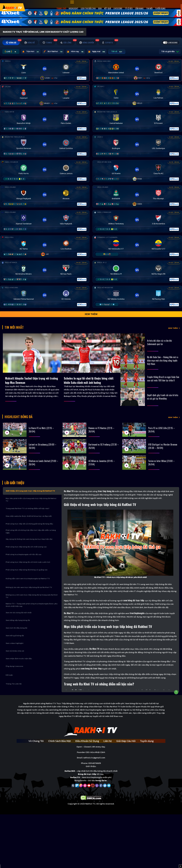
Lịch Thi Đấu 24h (88, 8)
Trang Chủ (61, 8)
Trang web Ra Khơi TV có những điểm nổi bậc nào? (28, 508)
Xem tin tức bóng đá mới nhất (19, 613)
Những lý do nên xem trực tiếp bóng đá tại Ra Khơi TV (29, 587)
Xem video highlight (15, 643)
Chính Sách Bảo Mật (60, 741)
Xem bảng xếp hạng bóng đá (18, 620)
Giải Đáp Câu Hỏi (126, 741)
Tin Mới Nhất (14, 327)
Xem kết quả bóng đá (15, 636)
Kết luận (9, 675)
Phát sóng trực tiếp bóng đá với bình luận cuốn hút (28, 562)
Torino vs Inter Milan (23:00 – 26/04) (161, 463)
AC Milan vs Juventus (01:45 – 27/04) (102, 463)
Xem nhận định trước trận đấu (19, 659)
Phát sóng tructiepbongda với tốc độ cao (24, 554)
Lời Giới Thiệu (14, 483)
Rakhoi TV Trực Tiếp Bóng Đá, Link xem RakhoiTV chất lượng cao (43, 32)
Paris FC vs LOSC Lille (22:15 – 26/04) (161, 430)
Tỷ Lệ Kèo (129, 8)
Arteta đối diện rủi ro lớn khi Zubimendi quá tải (159, 342)
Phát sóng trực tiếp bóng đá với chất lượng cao (26, 547)
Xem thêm (91, 314)
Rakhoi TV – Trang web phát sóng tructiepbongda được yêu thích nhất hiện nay (32, 605)
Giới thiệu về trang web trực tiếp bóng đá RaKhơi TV (30, 491)
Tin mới (149, 8)
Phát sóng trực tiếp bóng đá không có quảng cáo (27, 570)
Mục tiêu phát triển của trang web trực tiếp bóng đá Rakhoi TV (31, 500)
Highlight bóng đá (19, 417)
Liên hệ (108, 741)
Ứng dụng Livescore (14, 666)
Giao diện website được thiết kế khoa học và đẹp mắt (29, 516)
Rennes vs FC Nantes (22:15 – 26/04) (101, 430)
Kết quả (108, 8)
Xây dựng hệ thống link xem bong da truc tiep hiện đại (29, 539)
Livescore (118, 8)
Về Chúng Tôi (36, 741)
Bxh (100, 8)
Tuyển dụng (160, 8)
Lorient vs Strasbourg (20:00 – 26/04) (43, 446)
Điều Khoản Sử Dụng (87, 741)
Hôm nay (75, 51)
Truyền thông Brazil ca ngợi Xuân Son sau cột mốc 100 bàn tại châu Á (163, 379)
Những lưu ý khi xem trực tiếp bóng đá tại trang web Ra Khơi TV (32, 596)
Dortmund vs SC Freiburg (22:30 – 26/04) (104, 446)
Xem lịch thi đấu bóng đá (16, 628)
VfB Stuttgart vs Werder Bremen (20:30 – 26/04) (163, 446)
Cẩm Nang (139, 8)
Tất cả (117, 51)
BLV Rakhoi (53, 51)
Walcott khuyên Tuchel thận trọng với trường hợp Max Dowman (32, 380)
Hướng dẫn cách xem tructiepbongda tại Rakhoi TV (28, 579)
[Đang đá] (45, 70)
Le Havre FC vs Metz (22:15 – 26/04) (41, 430)
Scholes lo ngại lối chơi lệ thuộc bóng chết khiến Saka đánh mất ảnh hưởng (89, 380)
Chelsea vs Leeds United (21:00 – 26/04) (43, 463)
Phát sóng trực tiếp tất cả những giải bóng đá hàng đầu (29, 524)
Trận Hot (31, 51)
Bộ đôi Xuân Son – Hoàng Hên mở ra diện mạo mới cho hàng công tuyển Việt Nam (163, 361)
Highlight (73, 8)
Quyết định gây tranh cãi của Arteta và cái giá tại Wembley (163, 397)
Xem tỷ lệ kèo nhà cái (15, 651)
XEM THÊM (173, 328)
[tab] (11, 42)
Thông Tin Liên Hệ (14, 684)
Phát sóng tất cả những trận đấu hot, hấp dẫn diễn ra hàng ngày (31, 531)
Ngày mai (97, 51)
